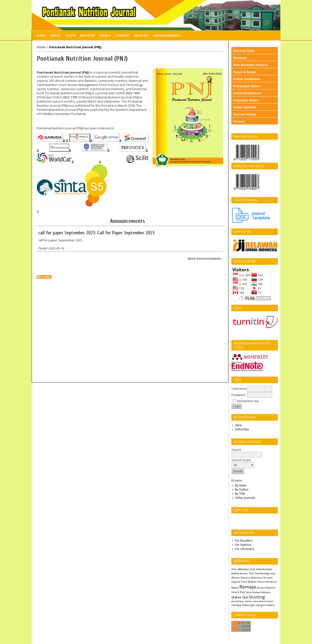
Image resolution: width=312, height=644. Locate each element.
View (238, 425)
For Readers (244, 541)
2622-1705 (70, 97)
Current (122, 35)
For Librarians (245, 549)
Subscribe (242, 429)
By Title (240, 494)
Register (88, 35)
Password (238, 395)
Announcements (167, 35)
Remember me (248, 401)
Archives (141, 35)
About (56, 35)
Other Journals (245, 498)
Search (105, 35)
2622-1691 (133, 93)
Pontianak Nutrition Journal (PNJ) (75, 47)
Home (41, 35)
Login (71, 35)
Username (239, 389)
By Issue (241, 485)
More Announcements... (205, 259)
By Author (242, 489)
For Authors (243, 545)
